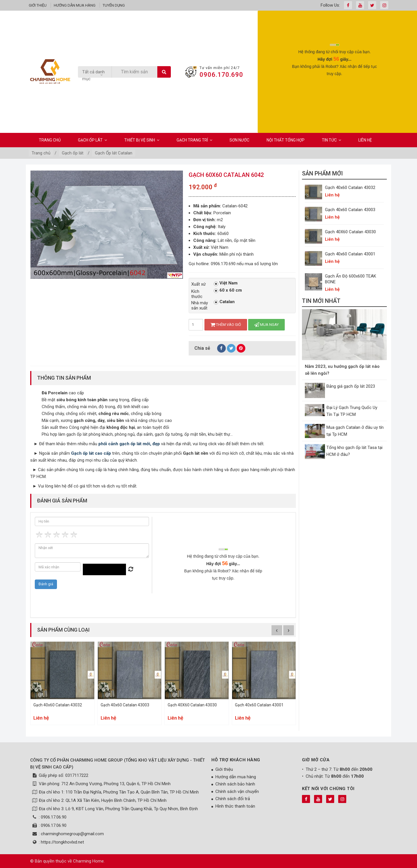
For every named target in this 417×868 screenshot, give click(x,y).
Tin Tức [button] (331, 140)
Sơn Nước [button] (239, 140)
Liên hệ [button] (365, 140)
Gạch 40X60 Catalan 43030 (192, 705)
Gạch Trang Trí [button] (194, 140)
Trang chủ (50, 140)
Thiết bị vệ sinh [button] (142, 140)
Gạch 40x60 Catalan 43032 (58, 705)
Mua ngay (266, 325)
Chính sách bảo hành (235, 784)
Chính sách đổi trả (233, 799)
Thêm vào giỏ (226, 325)
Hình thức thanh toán (235, 806)
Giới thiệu (38, 5)
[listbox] (95, 75)
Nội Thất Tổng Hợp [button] (286, 140)
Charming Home (88, 861)
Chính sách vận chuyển (237, 791)
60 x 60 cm (228, 290)
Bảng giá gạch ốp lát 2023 (351, 386)
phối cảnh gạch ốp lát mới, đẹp (129, 444)
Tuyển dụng (114, 5)
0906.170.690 (221, 75)
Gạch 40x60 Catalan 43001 (259, 705)
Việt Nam (226, 283)
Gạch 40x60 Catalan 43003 (125, 705)
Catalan (224, 302)
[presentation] (334, 91)
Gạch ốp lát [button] (92, 140)
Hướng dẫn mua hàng (75, 5)
